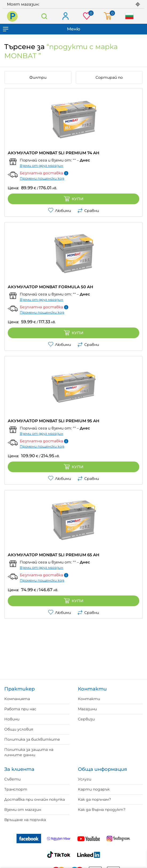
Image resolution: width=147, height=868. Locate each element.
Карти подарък (94, 789)
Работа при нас (20, 709)
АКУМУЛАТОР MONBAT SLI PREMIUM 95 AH (53, 421)
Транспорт (16, 789)
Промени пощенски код (42, 178)
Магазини (87, 709)
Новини (12, 719)
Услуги (85, 779)
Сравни (88, 211)
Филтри (38, 77)
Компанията (17, 699)
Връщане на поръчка (25, 820)
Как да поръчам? (94, 799)
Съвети (12, 779)
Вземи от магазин (23, 810)
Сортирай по (109, 77)
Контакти (89, 699)
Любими (59, 211)
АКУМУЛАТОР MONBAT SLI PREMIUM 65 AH (53, 555)
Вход (65, 16)
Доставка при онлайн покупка (35, 799)
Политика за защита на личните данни (29, 752)
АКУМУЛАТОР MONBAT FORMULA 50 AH (50, 287)
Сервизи (86, 719)
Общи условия (19, 729)
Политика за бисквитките (32, 739)
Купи (74, 199)
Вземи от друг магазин (41, 165)
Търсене (44, 16)
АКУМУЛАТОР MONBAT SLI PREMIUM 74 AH (53, 153)
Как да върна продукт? (102, 810)
